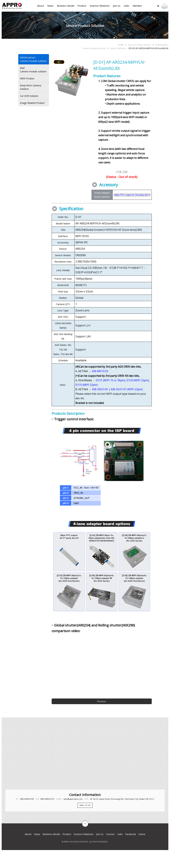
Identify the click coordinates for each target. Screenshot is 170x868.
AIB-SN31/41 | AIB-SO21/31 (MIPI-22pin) (117, 389)
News (50, 6)
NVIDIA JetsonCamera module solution (33, 59)
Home (142, 834)
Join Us (117, 6)
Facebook (131, 834)
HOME (121, 45)
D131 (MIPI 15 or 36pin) (110, 380)
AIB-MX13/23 (100, 371)
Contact (110, 834)
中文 (165, 4)
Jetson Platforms (118, 48)
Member (137, 6)
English (165, 8)
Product (82, 6)
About (41, 6)
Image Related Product (32, 103)
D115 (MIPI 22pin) (86, 385)
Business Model (66, 6)
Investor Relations (100, 6)
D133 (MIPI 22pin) (138, 380)
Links (126, 6)
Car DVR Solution (29, 96)
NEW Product (27, 78)
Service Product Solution (140, 45)
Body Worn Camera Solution (31, 87)
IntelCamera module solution (33, 70)
